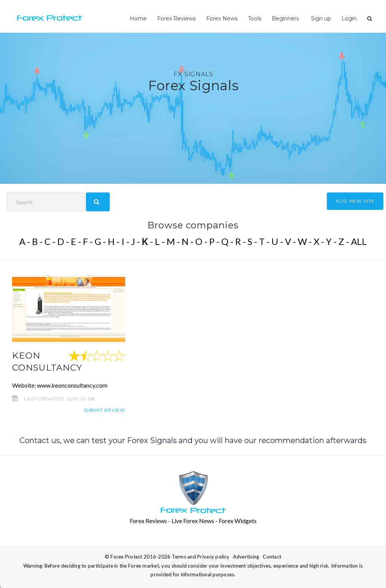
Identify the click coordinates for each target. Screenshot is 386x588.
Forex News (222, 18)
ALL (359, 241)
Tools (255, 18)
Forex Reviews (176, 18)
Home (138, 18)
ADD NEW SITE (355, 201)
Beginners (285, 18)
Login (349, 18)
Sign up (320, 18)
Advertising (246, 557)
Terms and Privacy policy (201, 557)
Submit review (104, 410)
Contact (272, 557)
